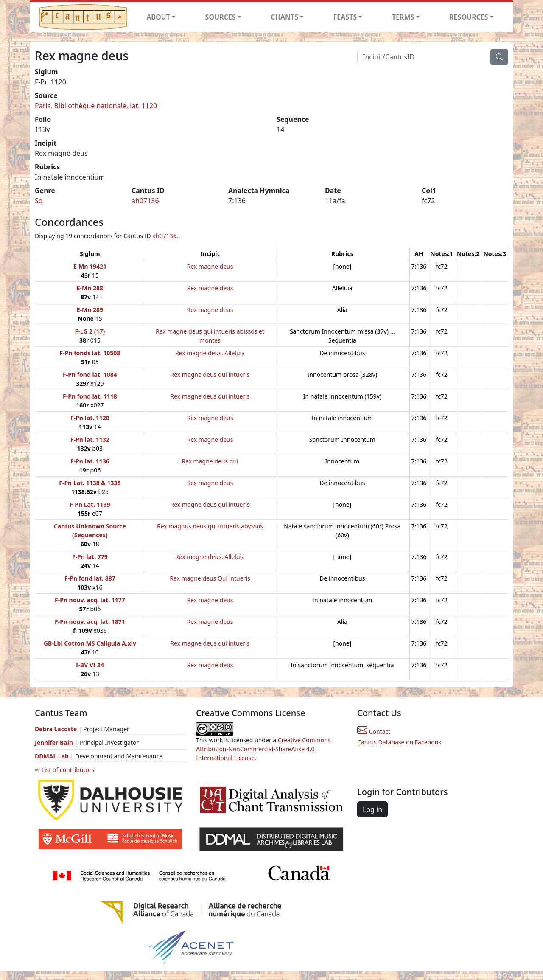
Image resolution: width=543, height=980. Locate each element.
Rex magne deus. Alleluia (210, 353)
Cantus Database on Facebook (399, 742)
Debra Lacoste (56, 729)
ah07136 (145, 201)
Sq (39, 201)
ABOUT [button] (158, 17)
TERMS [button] (403, 17)
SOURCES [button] (221, 17)
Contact (374, 731)
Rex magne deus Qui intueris (210, 578)
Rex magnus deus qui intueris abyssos (210, 526)
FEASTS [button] (345, 17)
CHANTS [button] (284, 17)
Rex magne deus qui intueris (210, 375)
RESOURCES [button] (469, 17)
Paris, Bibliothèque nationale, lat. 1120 (96, 106)
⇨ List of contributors (64, 770)
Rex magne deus (210, 266)
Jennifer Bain (55, 743)
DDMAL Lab (52, 756)
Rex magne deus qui (210, 461)
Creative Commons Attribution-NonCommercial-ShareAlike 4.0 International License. (263, 749)
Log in (372, 809)
